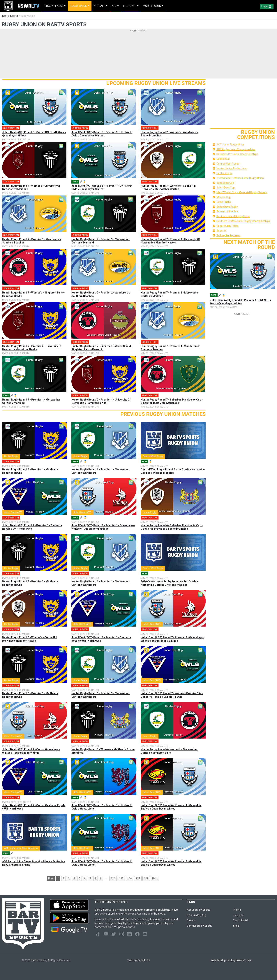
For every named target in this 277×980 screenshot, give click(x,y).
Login (267, 7)
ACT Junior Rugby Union (231, 145)
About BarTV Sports (199, 910)
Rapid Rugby (224, 202)
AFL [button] (114, 6)
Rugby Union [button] (78, 6)
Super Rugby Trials (227, 226)
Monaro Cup (224, 197)
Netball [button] (99, 6)
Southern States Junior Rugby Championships (243, 221)
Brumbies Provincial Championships (237, 154)
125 (121, 878)
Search (191, 920)
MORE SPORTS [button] (152, 6)
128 (146, 878)
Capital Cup (223, 159)
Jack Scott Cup (225, 183)
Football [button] (130, 6)
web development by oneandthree (231, 960)
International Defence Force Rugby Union (240, 178)
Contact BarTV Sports (200, 926)
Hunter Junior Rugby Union (232, 168)
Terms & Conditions (138, 960)
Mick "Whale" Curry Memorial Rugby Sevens (242, 192)
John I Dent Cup (226, 188)
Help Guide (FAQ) (197, 915)
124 (113, 878)
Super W (221, 231)
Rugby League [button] (54, 6)
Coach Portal (240, 920)
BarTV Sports (10, 16)
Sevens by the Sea (227, 211)
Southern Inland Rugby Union (233, 216)
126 (130, 878)
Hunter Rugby (11, 456)
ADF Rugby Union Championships (21, 848)
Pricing (237, 910)
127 (138, 878)
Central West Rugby (153, 456)
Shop (236, 926)
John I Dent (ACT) (13, 512)
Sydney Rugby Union (228, 235)
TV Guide (238, 915)
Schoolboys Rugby (227, 207)
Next (155, 878)
